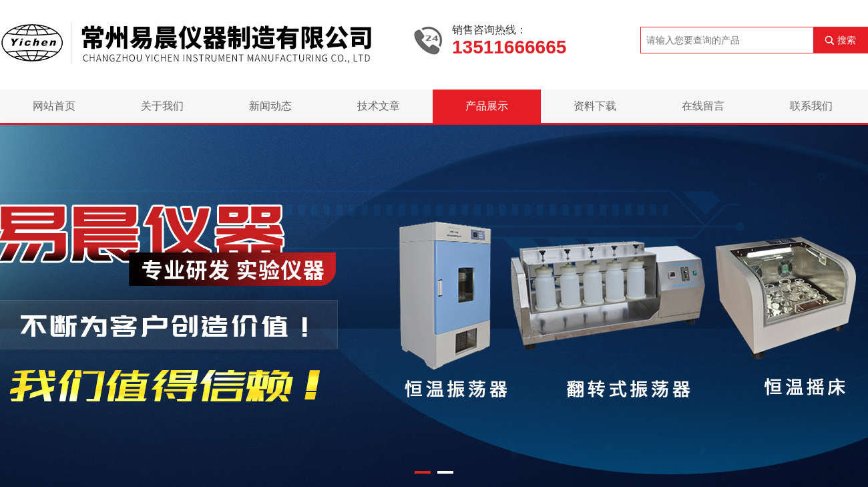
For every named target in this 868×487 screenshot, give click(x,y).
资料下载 (595, 106)
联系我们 (811, 106)
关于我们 (162, 106)
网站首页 (54, 106)
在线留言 (703, 106)
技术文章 (379, 106)
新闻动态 (270, 106)
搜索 (847, 40)
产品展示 (487, 106)
